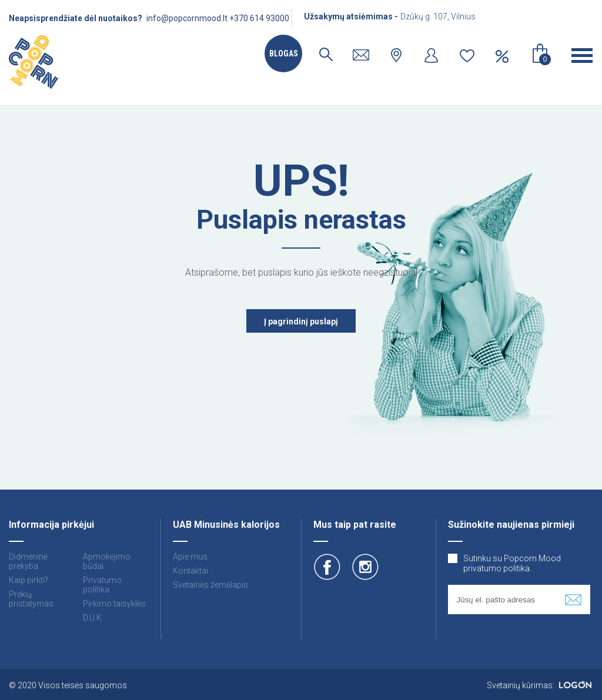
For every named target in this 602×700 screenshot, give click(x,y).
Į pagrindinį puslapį (301, 321)
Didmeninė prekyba (28, 561)
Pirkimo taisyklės (114, 604)
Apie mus (190, 557)
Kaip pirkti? (29, 580)
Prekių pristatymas (31, 599)
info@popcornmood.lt (187, 18)
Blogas (284, 53)
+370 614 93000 (259, 18)
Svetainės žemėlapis (210, 585)
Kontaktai (190, 571)
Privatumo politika (102, 585)
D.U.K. (93, 618)
